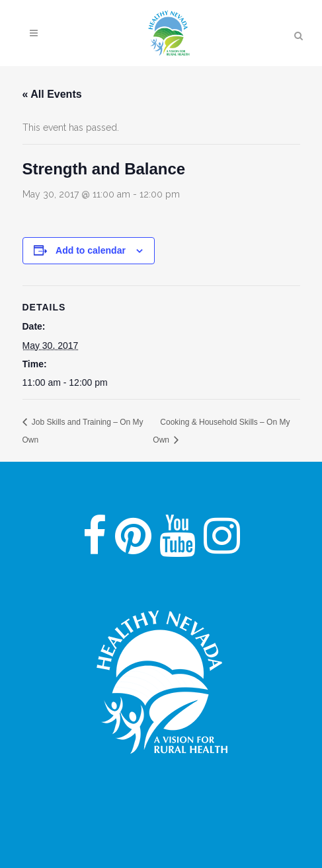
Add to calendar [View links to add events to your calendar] (91, 250)
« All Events (52, 94)
